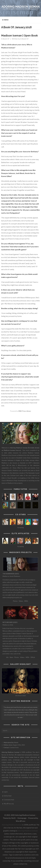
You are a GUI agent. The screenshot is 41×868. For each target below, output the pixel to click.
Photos (15, 601)
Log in (6, 792)
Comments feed (9, 800)
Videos (21, 601)
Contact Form (14, 747)
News (11, 657)
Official (33, 657)
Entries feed (8, 796)
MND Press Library (25, 411)
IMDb (26, 601)
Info (7, 657)
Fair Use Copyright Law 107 (13, 770)
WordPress (21, 821)
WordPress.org (9, 804)
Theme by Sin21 (9, 818)
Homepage (22, 818)
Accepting (21, 527)
